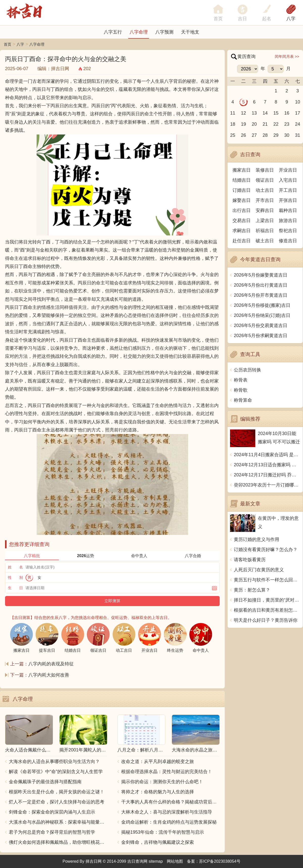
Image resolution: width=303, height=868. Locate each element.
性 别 (15, 577)
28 (265, 135)
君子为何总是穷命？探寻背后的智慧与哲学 (52, 832)
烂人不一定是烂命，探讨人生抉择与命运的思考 (57, 802)
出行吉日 (242, 210)
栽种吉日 (288, 210)
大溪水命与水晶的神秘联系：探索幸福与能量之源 (58, 822)
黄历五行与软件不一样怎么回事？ (267, 580)
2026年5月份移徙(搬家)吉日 (262, 305)
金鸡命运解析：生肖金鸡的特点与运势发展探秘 (169, 822)
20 (254, 124)
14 (265, 113)
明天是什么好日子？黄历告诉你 (266, 620)
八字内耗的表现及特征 (51, 664)
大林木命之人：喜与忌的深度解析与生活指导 (167, 812)
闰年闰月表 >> (287, 56)
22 (276, 124)
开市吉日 (265, 200)
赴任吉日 (242, 241)
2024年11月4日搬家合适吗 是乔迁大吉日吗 (267, 455)
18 (233, 124)
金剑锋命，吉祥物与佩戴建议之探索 (158, 842)
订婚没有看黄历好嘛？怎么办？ (266, 550)
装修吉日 (265, 170)
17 (298, 113)
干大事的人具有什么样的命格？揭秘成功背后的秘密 (170, 802)
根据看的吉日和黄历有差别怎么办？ (267, 610)
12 (243, 113)
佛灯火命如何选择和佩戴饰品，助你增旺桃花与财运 (58, 842)
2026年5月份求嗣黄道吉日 (261, 336)
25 (233, 135)
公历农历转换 (247, 370)
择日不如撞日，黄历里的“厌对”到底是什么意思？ (267, 600)
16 (287, 113)
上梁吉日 (265, 221)
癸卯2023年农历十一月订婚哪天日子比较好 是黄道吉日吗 (267, 485)
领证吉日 (265, 180)
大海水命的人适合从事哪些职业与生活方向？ (54, 762)
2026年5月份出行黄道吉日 (261, 285)
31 (298, 135)
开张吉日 (288, 200)
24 (298, 124)
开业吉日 (288, 170)
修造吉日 (288, 241)
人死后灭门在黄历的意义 (259, 570)
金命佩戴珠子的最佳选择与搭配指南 (45, 782)
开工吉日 (288, 190)
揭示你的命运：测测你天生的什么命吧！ (162, 782)
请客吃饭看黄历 (250, 560)
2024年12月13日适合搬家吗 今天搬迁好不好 (267, 465)
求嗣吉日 (242, 231)
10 (298, 102)
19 (243, 124)
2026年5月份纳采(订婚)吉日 (262, 315)
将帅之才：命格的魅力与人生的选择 (158, 792)
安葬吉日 (265, 210)
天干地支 (190, 32)
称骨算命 (243, 400)
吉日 (242, 19)
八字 (291, 19)
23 (287, 124)
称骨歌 (241, 390)
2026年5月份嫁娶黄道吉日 (261, 275)
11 (233, 113)
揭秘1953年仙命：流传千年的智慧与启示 (163, 832)
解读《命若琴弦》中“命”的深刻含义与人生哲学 (56, 772)
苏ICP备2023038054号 (220, 861)
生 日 (15, 588)
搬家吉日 (242, 170)
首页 (8, 44)
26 (243, 135)
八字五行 (113, 32)
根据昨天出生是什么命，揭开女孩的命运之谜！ (57, 792)
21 (265, 124)
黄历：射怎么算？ (252, 590)
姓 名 (15, 567)
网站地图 (175, 861)
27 (254, 135)
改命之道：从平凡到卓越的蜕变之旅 (158, 762)
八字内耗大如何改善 (49, 675)
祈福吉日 (265, 231)
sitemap (156, 861)
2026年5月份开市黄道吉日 (261, 295)
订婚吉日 (242, 190)
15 (276, 113)
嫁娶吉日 (242, 200)
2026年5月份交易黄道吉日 (261, 325)
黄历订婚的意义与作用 (257, 539)
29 (276, 135)
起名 (267, 19)
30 (287, 135)
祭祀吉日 (288, 231)
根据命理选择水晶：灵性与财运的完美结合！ (167, 772)
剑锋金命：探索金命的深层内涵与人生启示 (52, 812)
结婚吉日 (242, 180)
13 (254, 113)
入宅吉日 (288, 180)
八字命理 (139, 32)
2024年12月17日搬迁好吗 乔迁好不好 (267, 475)
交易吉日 (242, 221)
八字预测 (164, 32)
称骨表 (241, 380)
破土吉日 (265, 241)
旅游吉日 (288, 221)
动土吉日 (265, 190)
